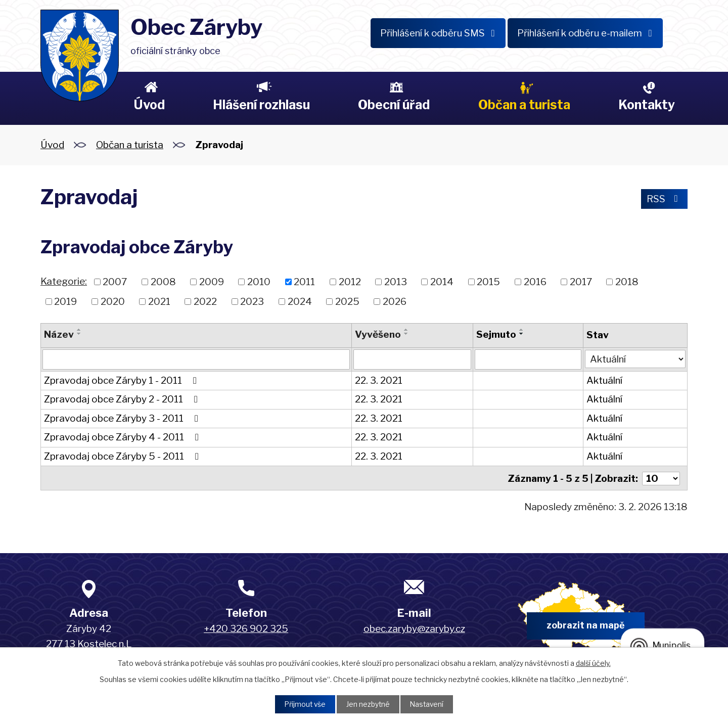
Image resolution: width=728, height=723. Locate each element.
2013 (396, 282)
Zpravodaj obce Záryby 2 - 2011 (123, 399)
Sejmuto (496, 334)
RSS (664, 199)
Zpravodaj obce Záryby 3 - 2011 (123, 418)
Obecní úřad (394, 105)
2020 (113, 301)
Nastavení (428, 704)
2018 (627, 282)
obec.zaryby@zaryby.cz (414, 628)
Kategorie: (64, 281)
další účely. (593, 663)
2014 (442, 282)
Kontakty (647, 105)
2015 (488, 282)
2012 (350, 282)
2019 (65, 301)
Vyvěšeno (378, 334)
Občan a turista (524, 105)
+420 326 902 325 (246, 628)
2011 (304, 282)
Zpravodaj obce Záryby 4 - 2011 (123, 437)
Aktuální (604, 380)
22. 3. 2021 (379, 380)
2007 (115, 282)
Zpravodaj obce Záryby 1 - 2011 (122, 380)
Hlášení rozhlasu (261, 105)
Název (59, 334)
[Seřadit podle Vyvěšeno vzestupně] (406, 330)
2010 (259, 282)
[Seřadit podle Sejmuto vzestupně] (522, 330)
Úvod (149, 105)
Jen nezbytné (368, 704)
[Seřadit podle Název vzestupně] (79, 330)
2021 (159, 301)
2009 (212, 282)
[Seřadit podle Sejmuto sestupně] (522, 334)
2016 (535, 282)
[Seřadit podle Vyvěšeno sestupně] (406, 334)
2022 (205, 301)
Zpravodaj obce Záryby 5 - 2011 (123, 456)
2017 (581, 282)
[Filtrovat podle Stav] (635, 359)
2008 (163, 282)
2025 (347, 301)
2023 (252, 301)
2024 (300, 301)
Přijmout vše (304, 704)
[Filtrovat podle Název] (196, 359)
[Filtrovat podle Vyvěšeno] (412, 359)
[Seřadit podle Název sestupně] (79, 334)
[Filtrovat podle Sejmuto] (528, 359)
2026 (395, 301)
